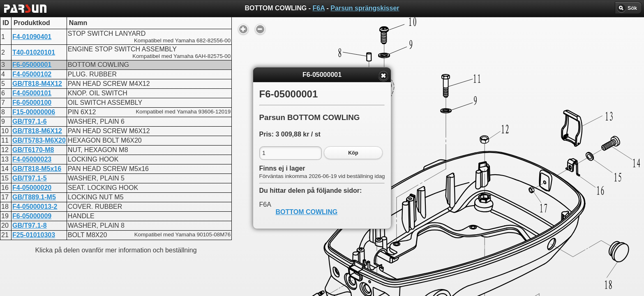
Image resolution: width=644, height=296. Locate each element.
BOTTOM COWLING (307, 212)
